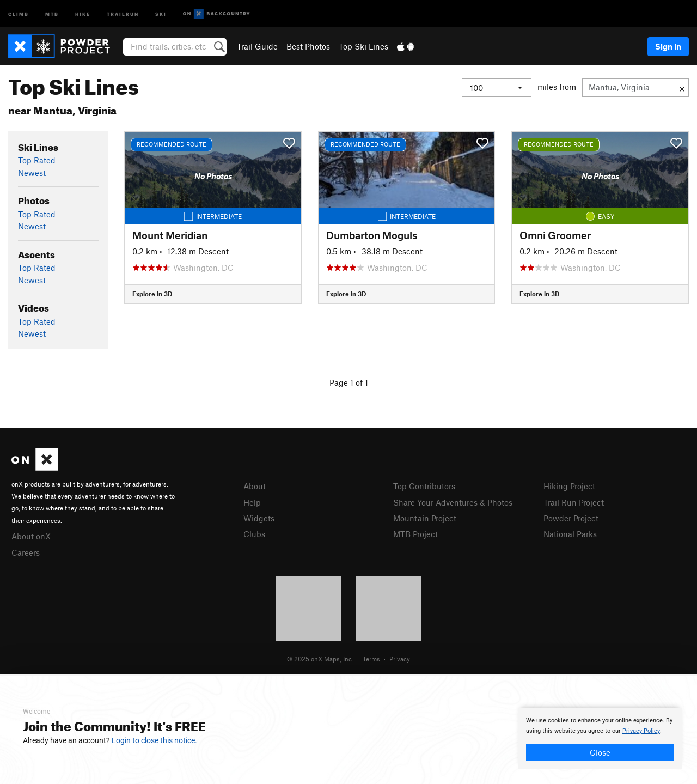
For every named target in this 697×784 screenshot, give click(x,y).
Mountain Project (425, 518)
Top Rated (37, 160)
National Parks (570, 534)
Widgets (259, 518)
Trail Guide (257, 46)
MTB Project (415, 534)
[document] (600, 738)
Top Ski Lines (363, 46)
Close (600, 752)
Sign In (668, 46)
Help (252, 502)
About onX (31, 536)
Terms (371, 659)
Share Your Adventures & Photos (453, 502)
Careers (26, 552)
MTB (52, 13)
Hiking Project (569, 486)
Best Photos (308, 46)
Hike (83, 13)
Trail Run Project (574, 502)
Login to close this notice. (154, 740)
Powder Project (571, 518)
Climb (19, 13)
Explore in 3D (152, 294)
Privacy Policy (641, 731)
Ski (161, 13)
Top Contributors (424, 486)
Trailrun (123, 13)
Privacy (400, 659)
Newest (32, 173)
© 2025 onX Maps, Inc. (320, 659)
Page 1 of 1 (349, 382)
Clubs (254, 534)
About (255, 486)
